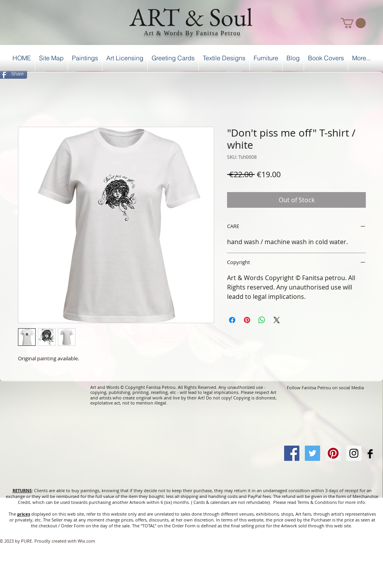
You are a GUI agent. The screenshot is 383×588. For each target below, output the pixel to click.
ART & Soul (191, 17)
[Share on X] (277, 320)
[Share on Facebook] (232, 320)
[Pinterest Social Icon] (333, 453)
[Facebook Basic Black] (370, 454)
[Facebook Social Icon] (292, 453)
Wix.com (86, 541)
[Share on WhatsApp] (262, 320)
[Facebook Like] (363, 73)
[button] (353, 23)
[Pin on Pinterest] (247, 320)
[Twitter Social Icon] (312, 453)
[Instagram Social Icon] (354, 453)
